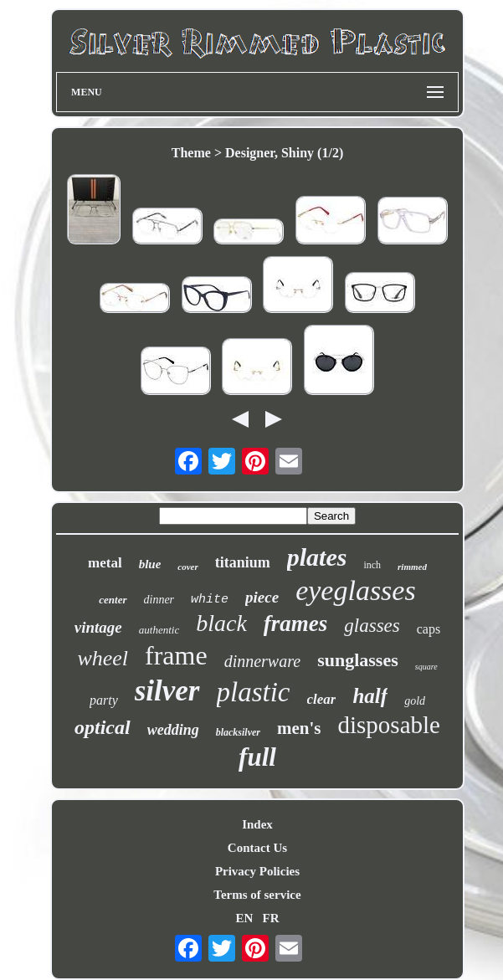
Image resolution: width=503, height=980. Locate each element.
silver (167, 691)
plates (317, 557)
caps (429, 629)
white (210, 600)
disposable (389, 725)
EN (244, 918)
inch (372, 565)
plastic (254, 692)
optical (103, 727)
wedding (173, 730)
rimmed (412, 567)
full (257, 757)
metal (105, 563)
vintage (98, 627)
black (221, 623)
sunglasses (358, 660)
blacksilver (238, 732)
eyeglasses (356, 590)
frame (176, 655)
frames (296, 623)
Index (257, 824)
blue (150, 564)
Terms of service (257, 895)
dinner (159, 600)
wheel (103, 658)
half (370, 696)
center (113, 600)
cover (187, 567)
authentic (159, 630)
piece (262, 597)
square (426, 667)
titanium (243, 562)
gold (415, 701)
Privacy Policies (257, 871)
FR (271, 918)
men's (299, 728)
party (104, 700)
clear (322, 699)
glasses (372, 626)
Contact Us (257, 848)
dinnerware (262, 661)
